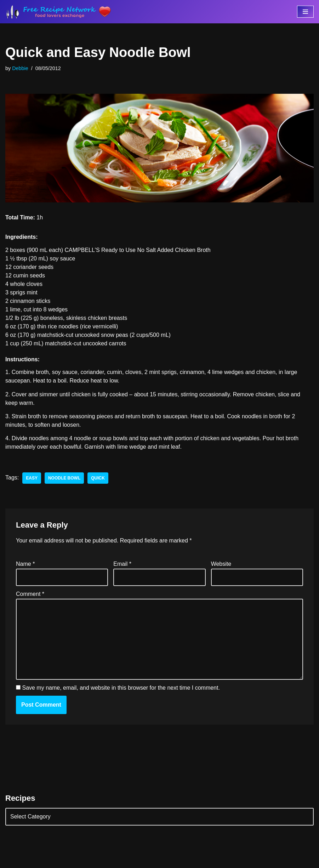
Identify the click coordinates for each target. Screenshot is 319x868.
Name (25, 564)
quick (98, 478)
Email (122, 564)
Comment (30, 594)
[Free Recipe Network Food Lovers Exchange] (58, 12)
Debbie (20, 68)
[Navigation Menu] (305, 12)
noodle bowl (64, 478)
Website (221, 564)
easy (32, 478)
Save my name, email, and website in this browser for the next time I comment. (121, 688)
